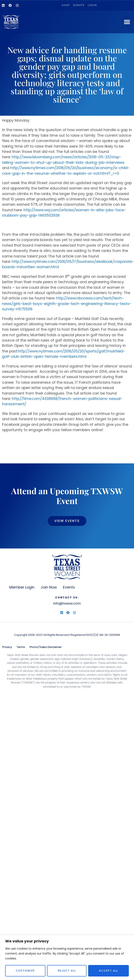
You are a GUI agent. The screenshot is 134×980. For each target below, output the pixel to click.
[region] (67, 957)
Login (92, 5)
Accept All (109, 971)
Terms (21, 647)
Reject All (67, 971)
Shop (66, 5)
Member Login (22, 587)
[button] (127, 22)
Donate (79, 5)
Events (69, 587)
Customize (25, 971)
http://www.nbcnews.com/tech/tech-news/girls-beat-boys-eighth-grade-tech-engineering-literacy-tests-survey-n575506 (67, 304)
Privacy (7, 647)
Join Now (49, 587)
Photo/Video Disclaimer (46, 647)
